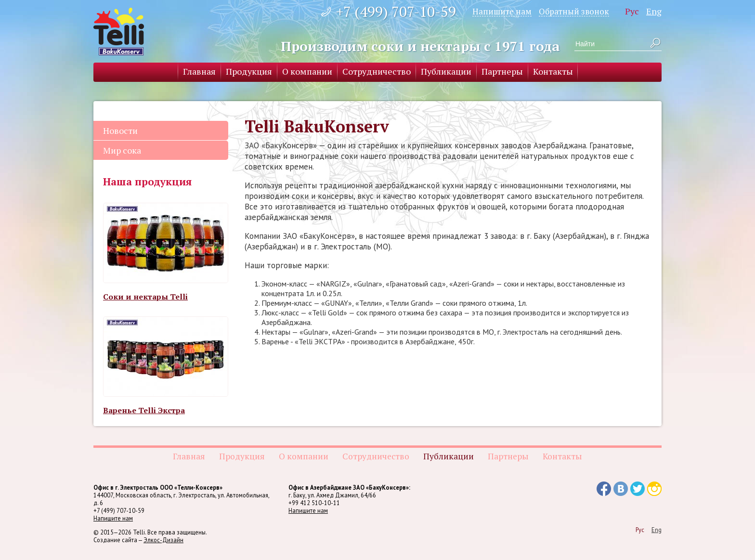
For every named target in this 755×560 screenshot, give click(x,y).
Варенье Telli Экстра (144, 410)
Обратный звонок (574, 11)
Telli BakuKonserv (119, 32)
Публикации (446, 71)
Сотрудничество (377, 71)
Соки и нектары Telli (145, 297)
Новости (120, 130)
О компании (307, 71)
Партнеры (502, 71)
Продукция (249, 71)
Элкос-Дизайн (163, 540)
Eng (654, 11)
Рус (632, 11)
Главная (199, 71)
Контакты (553, 71)
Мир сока (122, 150)
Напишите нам (502, 11)
